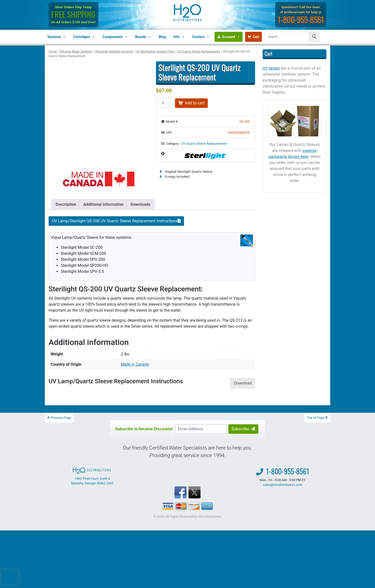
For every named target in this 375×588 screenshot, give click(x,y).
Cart (253, 37)
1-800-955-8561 (301, 19)
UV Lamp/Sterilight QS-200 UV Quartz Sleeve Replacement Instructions (116, 221)
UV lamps (271, 68)
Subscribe (243, 429)
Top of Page (317, 418)
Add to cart (191, 103)
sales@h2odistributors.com (283, 485)
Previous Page (59, 418)
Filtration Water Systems (76, 52)
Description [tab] (66, 204)
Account (231, 37)
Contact (201, 37)
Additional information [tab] (103, 204)
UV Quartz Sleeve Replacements (199, 52)
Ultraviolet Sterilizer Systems (114, 52)
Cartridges (84, 37)
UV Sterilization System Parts (155, 52)
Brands (143, 37)
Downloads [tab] (141, 204)
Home (53, 52)
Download (243, 383)
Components (115, 37)
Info (179, 37)
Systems (57, 37)
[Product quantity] (165, 103)
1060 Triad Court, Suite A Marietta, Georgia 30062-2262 (92, 476)
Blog (162, 37)
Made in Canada (135, 364)
